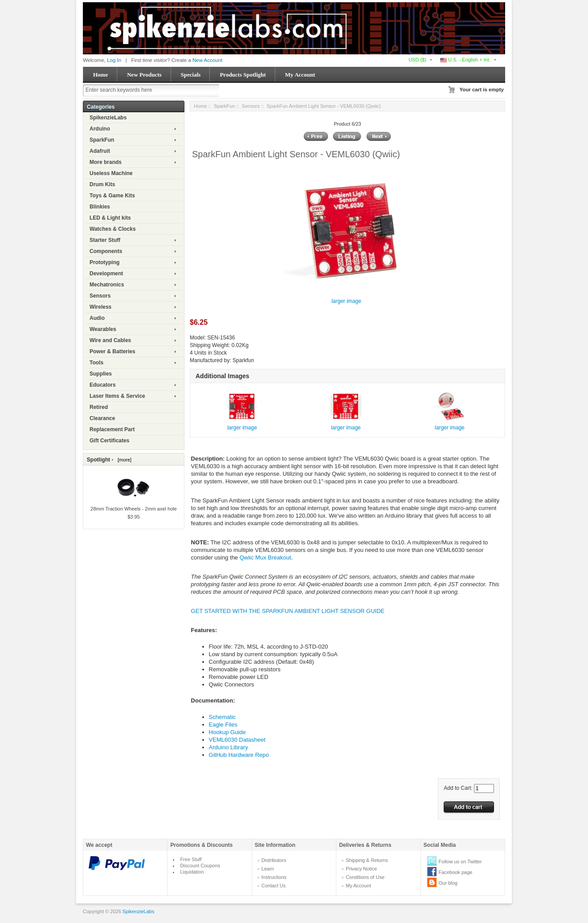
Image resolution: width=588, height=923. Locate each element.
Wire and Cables (110, 340)
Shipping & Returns (367, 860)
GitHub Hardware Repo (239, 755)
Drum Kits (102, 184)
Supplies (101, 374)
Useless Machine (111, 173)
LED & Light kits (110, 218)
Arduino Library (229, 747)
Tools (96, 363)
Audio (97, 318)
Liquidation (192, 872)
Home (100, 75)
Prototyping (104, 262)
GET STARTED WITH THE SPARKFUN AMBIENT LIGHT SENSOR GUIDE (288, 611)
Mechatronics (107, 285)
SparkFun (102, 140)
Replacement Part (112, 429)
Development (106, 274)
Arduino (100, 129)
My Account (300, 75)
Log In (114, 60)
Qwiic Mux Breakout (265, 557)
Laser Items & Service (117, 396)
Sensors (100, 296)
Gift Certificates (109, 441)
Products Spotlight (243, 75)
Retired (99, 407)
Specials (191, 75)
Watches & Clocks (113, 229)
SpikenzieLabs (108, 118)
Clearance (102, 418)
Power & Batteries (112, 351)
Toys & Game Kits (112, 196)
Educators (103, 385)
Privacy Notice (361, 869)
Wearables (103, 329)
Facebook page (456, 872)
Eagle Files (223, 725)
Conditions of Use (365, 877)
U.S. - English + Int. (465, 60)
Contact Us (274, 886)
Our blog (448, 883)
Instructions (274, 877)
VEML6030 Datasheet (237, 740)
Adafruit (100, 151)
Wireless (100, 307)
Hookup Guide (227, 732)
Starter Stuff (105, 240)
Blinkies (100, 207)
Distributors (274, 860)
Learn (268, 869)
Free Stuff (191, 859)
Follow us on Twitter (460, 862)
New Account (207, 60)
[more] (123, 460)
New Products (144, 75)
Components (106, 251)
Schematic (223, 717)
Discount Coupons (200, 866)
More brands (106, 162)
